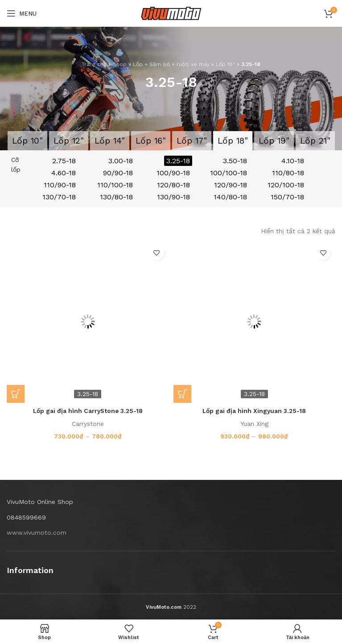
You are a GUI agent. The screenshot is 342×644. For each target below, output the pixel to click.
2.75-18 (64, 161)
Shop (120, 64)
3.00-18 (121, 161)
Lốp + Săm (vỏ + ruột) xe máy (171, 64)
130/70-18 (59, 197)
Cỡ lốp (16, 165)
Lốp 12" (69, 141)
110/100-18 (115, 185)
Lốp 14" (110, 141)
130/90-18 (173, 197)
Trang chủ (94, 64)
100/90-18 (173, 173)
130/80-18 (116, 197)
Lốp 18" (225, 64)
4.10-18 (293, 161)
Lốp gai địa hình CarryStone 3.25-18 (88, 411)
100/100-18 (229, 173)
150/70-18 (287, 197)
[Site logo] (171, 13)
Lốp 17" (192, 141)
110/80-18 (288, 173)
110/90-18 (60, 185)
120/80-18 (173, 185)
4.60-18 (64, 173)
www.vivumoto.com (37, 533)
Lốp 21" (315, 141)
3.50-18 (235, 161)
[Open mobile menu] (22, 13)
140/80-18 (230, 197)
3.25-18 (178, 161)
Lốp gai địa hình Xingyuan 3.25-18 (254, 411)
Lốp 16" (151, 141)
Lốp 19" (274, 141)
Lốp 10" (27, 141)
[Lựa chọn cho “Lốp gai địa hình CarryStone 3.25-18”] (16, 394)
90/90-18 (118, 173)
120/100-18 (286, 185)
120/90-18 (231, 185)
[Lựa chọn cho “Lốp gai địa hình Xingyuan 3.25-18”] (182, 394)
